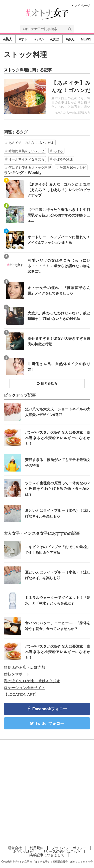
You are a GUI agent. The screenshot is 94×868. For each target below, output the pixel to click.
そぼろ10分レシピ (73, 168)
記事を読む (47, 97)
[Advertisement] (47, 792)
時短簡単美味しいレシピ (26, 151)
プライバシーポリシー (69, 848)
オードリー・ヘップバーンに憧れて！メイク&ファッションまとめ (59, 240)
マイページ (81, 6)
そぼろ (58, 151)
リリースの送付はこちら (61, 851)
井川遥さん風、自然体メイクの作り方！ (59, 367)
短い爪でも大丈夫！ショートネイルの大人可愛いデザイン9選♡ (58, 412)
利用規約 (37, 848)
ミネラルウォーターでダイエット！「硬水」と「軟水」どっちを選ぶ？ (58, 600)
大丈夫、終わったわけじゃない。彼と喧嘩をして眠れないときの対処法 (59, 316)
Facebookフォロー (50, 709)
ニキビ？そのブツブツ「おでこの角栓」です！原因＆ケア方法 (58, 550)
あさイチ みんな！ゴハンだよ (31, 143)
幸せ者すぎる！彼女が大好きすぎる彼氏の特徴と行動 (59, 341)
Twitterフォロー (50, 724)
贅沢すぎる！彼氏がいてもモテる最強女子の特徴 (58, 462)
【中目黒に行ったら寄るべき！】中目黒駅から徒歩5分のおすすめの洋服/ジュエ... (59, 215)
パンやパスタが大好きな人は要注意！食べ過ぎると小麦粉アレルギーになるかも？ (58, 438)
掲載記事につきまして (47, 855)
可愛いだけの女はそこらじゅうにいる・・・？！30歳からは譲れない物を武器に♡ (59, 266)
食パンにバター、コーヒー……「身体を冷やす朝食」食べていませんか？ (58, 626)
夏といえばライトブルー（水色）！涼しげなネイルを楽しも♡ (58, 513)
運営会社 (15, 848)
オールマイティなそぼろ (26, 159)
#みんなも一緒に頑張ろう (73, 113)
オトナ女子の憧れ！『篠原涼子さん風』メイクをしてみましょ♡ (59, 291)
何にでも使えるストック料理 (30, 168)
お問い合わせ (24, 851)
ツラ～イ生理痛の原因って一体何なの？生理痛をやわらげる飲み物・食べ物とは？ (58, 488)
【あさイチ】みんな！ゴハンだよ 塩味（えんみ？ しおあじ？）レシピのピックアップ (59, 190)
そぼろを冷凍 (63, 159)
